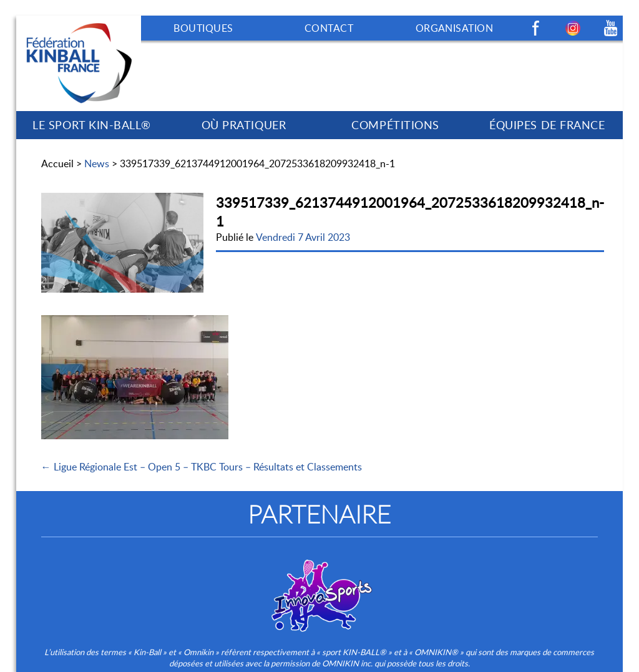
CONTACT (329, 28)
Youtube (610, 28)
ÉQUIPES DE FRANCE (547, 125)
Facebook (535, 28)
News (97, 163)
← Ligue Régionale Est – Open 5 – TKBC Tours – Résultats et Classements (202, 467)
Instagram (573, 28)
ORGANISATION (455, 28)
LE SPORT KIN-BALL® (92, 125)
